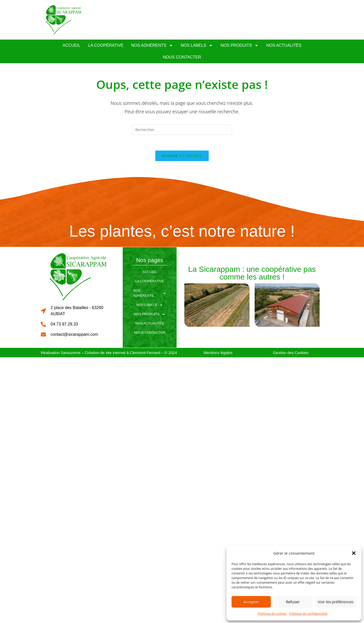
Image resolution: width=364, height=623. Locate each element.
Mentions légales (218, 353)
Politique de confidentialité (308, 614)
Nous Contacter (182, 57)
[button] (354, 553)
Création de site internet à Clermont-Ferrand (122, 353)
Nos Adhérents (152, 45)
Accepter (251, 602)
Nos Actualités (284, 45)
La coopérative (106, 45)
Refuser (293, 602)
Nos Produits (240, 45)
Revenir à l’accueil (182, 156)
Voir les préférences (336, 602)
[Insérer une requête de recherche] (182, 130)
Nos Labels (197, 45)
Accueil (71, 45)
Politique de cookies (272, 614)
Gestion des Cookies (291, 353)
